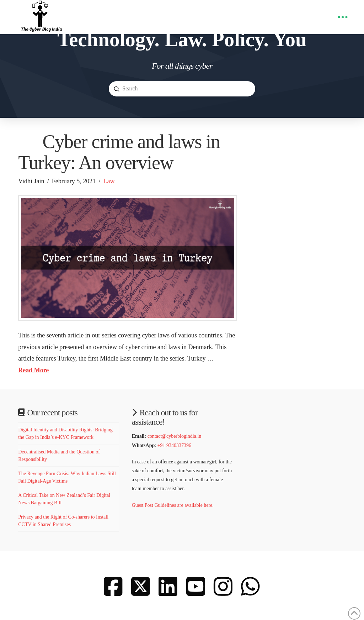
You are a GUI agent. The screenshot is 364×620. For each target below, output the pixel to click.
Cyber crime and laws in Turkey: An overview (119, 152)
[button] (343, 17)
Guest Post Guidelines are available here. (173, 505)
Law (109, 181)
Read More (33, 370)
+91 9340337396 (174, 445)
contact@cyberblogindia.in (175, 436)
